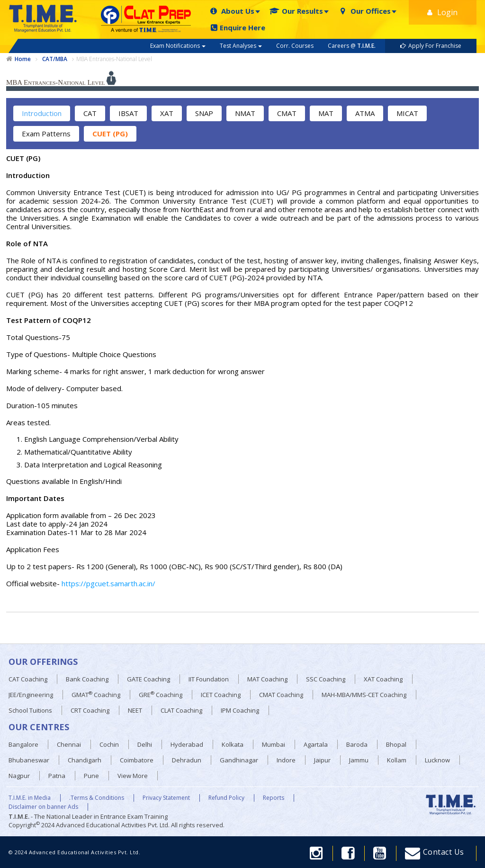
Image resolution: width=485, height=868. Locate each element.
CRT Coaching (90, 710)
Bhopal (396, 744)
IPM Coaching (240, 710)
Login (442, 12)
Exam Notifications (178, 46)
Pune (91, 776)
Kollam (397, 760)
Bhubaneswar (29, 760)
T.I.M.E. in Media (30, 798)
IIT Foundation (209, 679)
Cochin (109, 744)
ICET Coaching (221, 695)
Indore (286, 760)
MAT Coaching (267, 679)
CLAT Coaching (181, 710)
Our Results (296, 11)
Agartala (316, 744)
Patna (57, 776)
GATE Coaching (148, 679)
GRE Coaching (161, 694)
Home (23, 59)
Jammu (359, 760)
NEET (135, 710)
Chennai (69, 744)
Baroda (357, 744)
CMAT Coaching (281, 695)
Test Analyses (241, 46)
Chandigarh (85, 760)
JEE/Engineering (31, 695)
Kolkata (233, 744)
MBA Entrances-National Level (114, 59)
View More (133, 776)
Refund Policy (226, 798)
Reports (274, 798)
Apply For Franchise (431, 46)
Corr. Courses (295, 46)
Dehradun (187, 760)
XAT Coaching (383, 679)
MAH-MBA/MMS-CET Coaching (364, 695)
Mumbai (274, 744)
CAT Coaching (28, 679)
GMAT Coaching (96, 694)
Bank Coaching (87, 679)
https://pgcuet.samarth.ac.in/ (108, 583)
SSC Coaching (326, 679)
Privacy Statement (166, 798)
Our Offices (364, 11)
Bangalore (23, 744)
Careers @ (352, 46)
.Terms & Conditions (97, 798)
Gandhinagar (239, 760)
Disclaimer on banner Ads (43, 807)
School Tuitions (30, 710)
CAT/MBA (55, 59)
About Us (232, 11)
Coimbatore (137, 760)
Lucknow (437, 760)
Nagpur (19, 776)
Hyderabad (187, 744)
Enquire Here (238, 28)
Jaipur (322, 760)
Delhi (145, 744)
